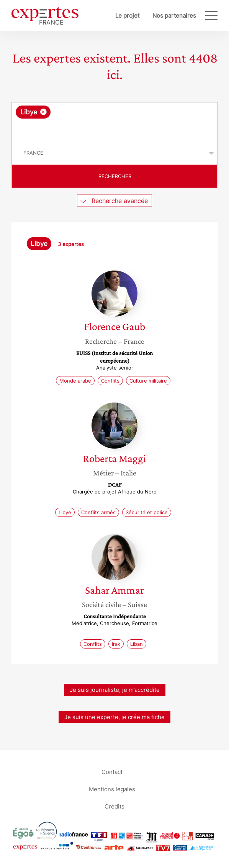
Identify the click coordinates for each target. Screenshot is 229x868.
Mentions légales (112, 789)
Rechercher (115, 176)
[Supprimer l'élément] (43, 112)
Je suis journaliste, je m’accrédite (115, 690)
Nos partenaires (174, 16)
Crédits (114, 806)
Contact (112, 772)
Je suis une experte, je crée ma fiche (114, 717)
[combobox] (114, 122)
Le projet (127, 16)
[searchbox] (115, 130)
